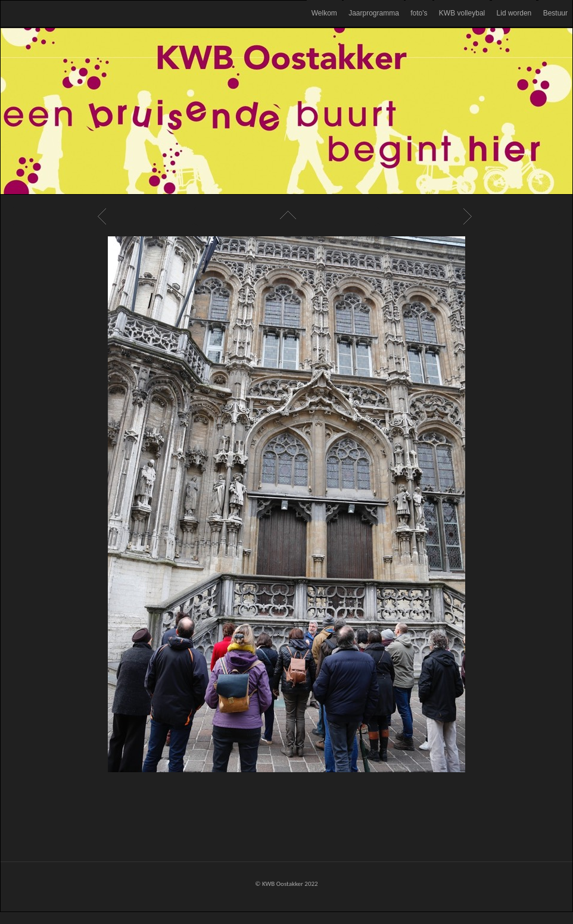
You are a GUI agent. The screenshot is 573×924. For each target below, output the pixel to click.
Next (469, 216)
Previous (104, 216)
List (286, 216)
